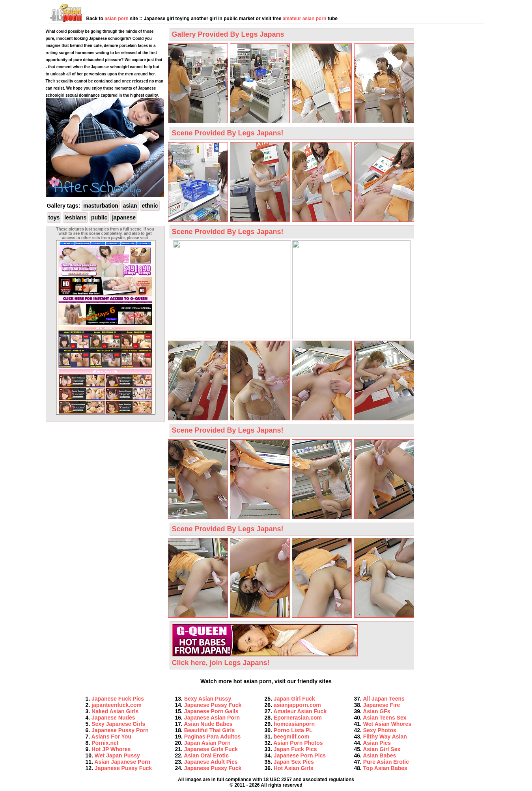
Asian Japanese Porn (122, 762)
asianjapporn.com (297, 705)
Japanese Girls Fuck (211, 749)
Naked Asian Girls (115, 711)
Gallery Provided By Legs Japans (228, 34)
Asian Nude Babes (208, 724)
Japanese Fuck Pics (118, 699)
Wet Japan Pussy (117, 755)
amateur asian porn (305, 19)
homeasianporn (294, 724)
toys (54, 217)
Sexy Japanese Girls (118, 724)
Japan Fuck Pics (295, 749)
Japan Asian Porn (207, 743)
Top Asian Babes (385, 768)
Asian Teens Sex (385, 718)
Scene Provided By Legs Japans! (228, 133)
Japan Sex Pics (294, 762)
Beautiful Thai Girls (209, 730)
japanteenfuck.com (117, 705)
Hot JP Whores (111, 749)
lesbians (75, 217)
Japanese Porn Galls (211, 711)
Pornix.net (105, 743)
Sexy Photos (380, 730)
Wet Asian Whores (387, 724)
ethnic (150, 206)
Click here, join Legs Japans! (265, 659)
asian (130, 206)
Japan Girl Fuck (294, 699)
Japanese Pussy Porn (120, 730)
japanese (124, 217)
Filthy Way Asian (385, 737)
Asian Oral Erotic (206, 755)
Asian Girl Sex (382, 749)
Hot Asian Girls (294, 768)
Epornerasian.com (298, 718)
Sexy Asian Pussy (208, 699)
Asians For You (111, 737)
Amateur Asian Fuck (300, 711)
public (99, 217)
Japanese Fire (382, 705)
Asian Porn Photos (298, 743)
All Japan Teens (384, 699)
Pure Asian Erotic (386, 762)
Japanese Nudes (113, 718)
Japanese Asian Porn (212, 718)
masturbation (101, 206)
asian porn (117, 19)
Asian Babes (379, 755)
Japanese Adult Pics (211, 762)
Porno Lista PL (293, 730)
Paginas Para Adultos (212, 737)
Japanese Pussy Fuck (123, 768)
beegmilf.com (291, 737)
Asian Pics (377, 743)
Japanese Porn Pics (300, 755)
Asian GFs (376, 711)
